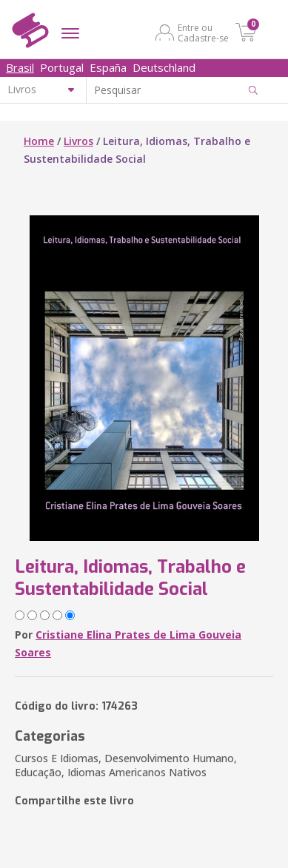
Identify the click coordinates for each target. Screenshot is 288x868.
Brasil (20, 67)
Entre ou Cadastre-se (203, 33)
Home (39, 141)
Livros (78, 141)
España (108, 67)
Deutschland (164, 67)
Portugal (62, 67)
